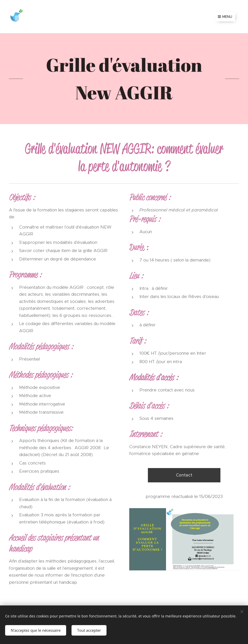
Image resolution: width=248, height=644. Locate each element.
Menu (225, 17)
